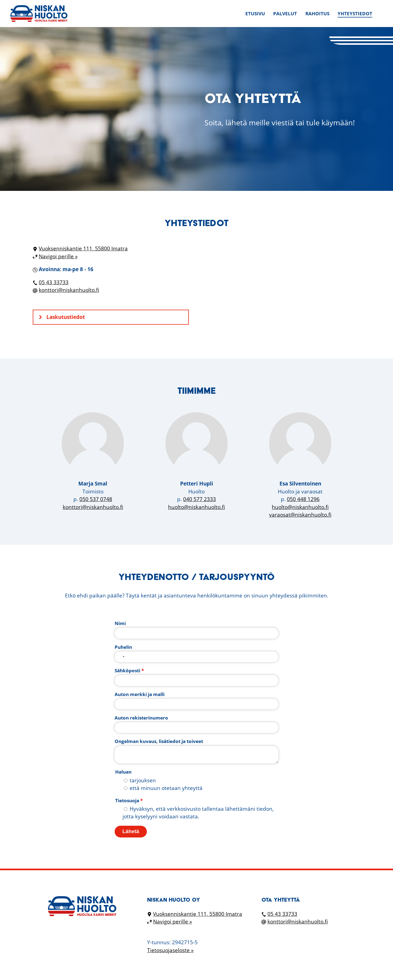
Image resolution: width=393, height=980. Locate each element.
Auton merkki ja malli (140, 694)
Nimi (120, 623)
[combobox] (120, 657)
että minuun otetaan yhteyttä (166, 788)
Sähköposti (129, 670)
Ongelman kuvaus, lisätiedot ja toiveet (159, 741)
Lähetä (131, 831)
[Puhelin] (196, 657)
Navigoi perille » (58, 256)
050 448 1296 (303, 499)
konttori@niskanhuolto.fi (69, 290)
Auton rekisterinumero (141, 718)
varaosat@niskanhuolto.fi (300, 515)
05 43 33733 (54, 282)
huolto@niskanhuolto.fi (196, 507)
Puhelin (123, 647)
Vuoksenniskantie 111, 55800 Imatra (83, 248)
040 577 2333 (200, 499)
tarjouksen (143, 780)
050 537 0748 (96, 499)
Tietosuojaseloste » (170, 950)
